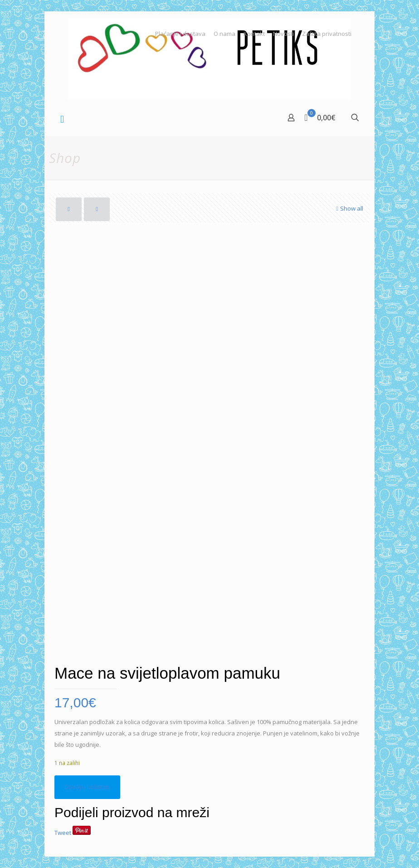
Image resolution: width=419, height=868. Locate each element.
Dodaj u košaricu (87, 787)
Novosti (283, 34)
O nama (224, 34)
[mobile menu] (62, 118)
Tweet (63, 833)
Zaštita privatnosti (327, 34)
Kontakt (254, 34)
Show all (349, 208)
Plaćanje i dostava (180, 34)
